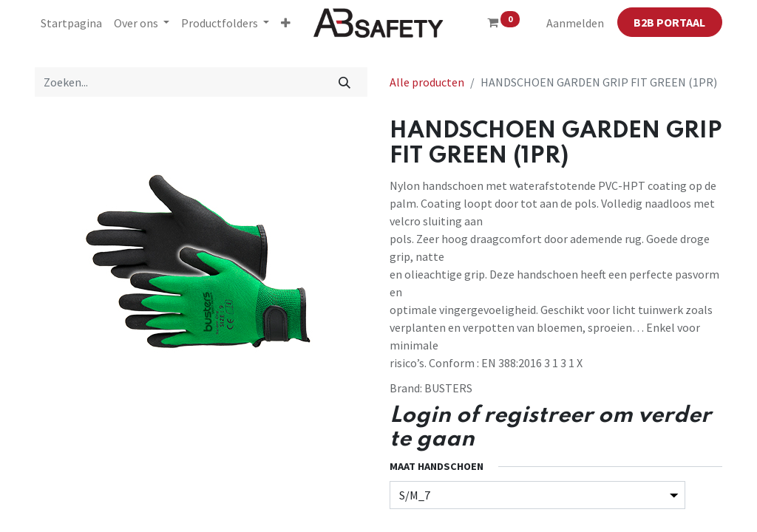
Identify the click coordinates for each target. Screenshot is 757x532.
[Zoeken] (345, 82)
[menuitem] (71, 23)
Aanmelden (575, 23)
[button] (286, 23)
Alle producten (427, 82)
